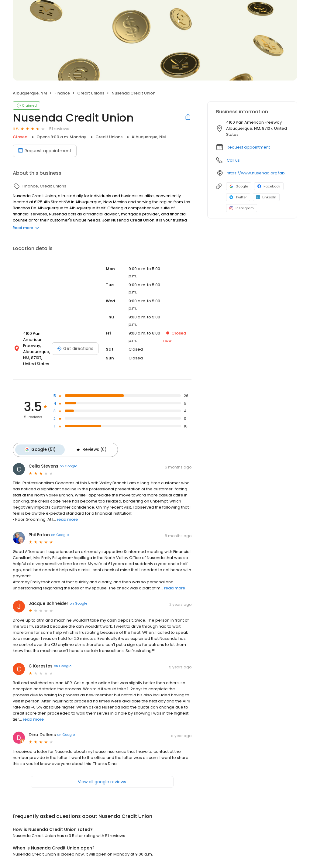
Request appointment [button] (248, 147)
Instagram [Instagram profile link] (242, 208)
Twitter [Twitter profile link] (238, 197)
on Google (68, 465)
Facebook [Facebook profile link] (269, 186)
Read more (26, 228)
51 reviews (59, 129)
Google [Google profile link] (239, 186)
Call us (233, 160)
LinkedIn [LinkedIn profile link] (266, 197)
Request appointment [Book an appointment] (45, 151)
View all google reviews (102, 780)
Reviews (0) (88, 449)
